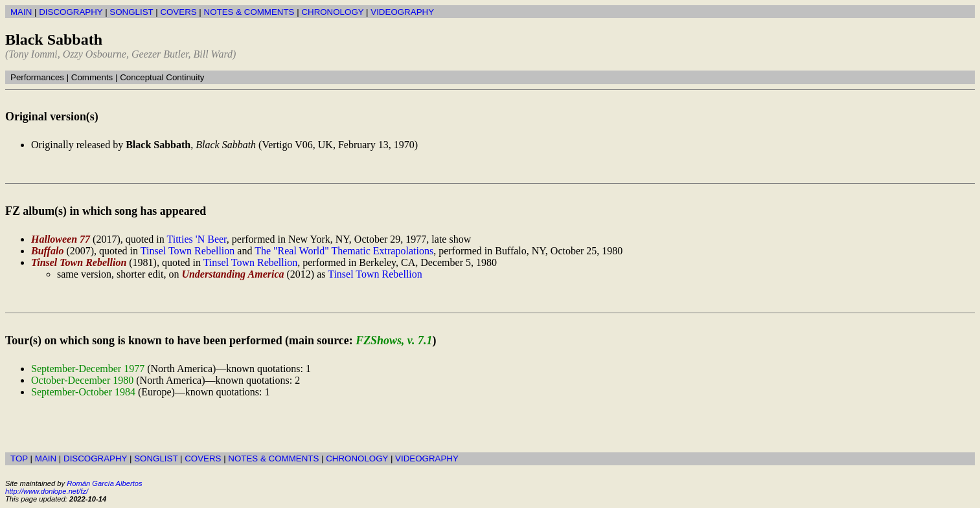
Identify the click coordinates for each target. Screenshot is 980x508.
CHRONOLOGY (332, 12)
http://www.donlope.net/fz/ (47, 491)
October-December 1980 (82, 380)
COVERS (178, 12)
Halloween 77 (61, 239)
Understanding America (233, 274)
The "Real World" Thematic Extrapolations (344, 251)
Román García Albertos (104, 483)
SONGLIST (131, 12)
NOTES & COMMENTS (249, 12)
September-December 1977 (88, 369)
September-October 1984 (83, 392)
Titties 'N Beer (196, 239)
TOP (19, 458)
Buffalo (47, 251)
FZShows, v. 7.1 (394, 340)
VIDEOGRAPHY (402, 12)
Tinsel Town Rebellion (188, 251)
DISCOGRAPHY (71, 12)
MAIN (21, 12)
